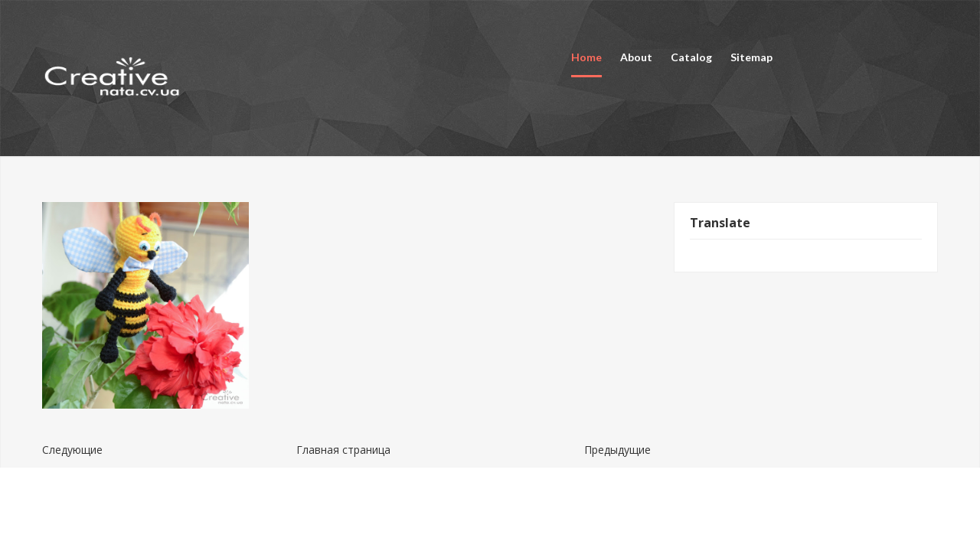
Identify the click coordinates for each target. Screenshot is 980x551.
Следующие (72, 450)
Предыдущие (617, 450)
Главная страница (343, 450)
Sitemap (751, 57)
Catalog (691, 57)
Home (586, 57)
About (636, 57)
